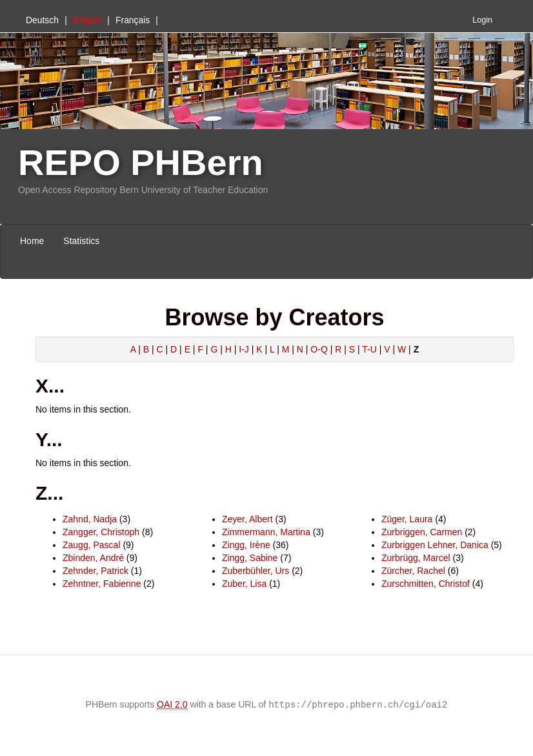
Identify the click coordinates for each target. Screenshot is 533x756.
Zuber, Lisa (244, 584)
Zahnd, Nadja (90, 519)
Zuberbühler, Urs (256, 571)
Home (32, 241)
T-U (369, 349)
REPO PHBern (141, 162)
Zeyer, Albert (247, 519)
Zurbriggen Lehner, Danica (435, 545)
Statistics (81, 241)
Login (482, 20)
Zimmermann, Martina (266, 532)
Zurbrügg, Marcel (416, 558)
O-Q (319, 349)
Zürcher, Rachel (413, 571)
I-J (244, 349)
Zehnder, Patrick (96, 571)
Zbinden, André (93, 558)
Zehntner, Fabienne (102, 584)
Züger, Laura (407, 519)
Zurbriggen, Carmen (422, 532)
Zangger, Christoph (101, 532)
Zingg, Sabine (250, 558)
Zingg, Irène (246, 545)
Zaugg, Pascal (92, 545)
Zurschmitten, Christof (426, 584)
